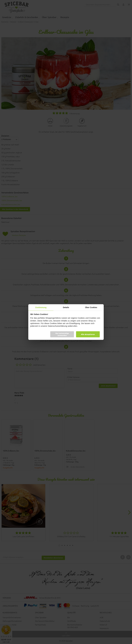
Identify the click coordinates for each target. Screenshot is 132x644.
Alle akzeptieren (88, 334)
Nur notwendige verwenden (62, 334)
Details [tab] (66, 307)
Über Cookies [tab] (91, 307)
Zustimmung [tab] (41, 307)
